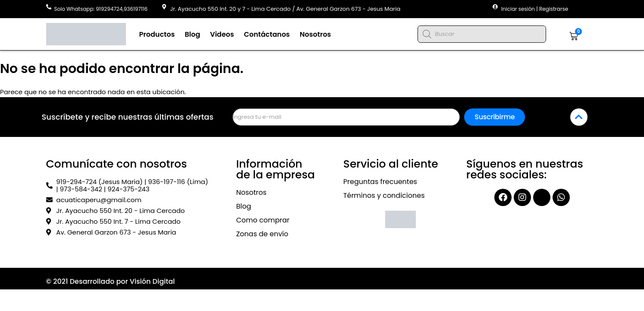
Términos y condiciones (384, 195)
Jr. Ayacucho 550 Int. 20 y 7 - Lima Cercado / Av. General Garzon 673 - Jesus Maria (285, 9)
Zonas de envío (262, 234)
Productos (157, 34)
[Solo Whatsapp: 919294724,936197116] (49, 7)
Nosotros (316, 34)
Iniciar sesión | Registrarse (535, 9)
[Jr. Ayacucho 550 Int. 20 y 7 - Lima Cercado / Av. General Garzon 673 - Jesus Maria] (164, 7)
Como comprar (263, 220)
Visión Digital (152, 281)
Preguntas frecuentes (380, 182)
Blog (192, 34)
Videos (222, 34)
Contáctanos (267, 34)
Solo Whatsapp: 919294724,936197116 (101, 9)
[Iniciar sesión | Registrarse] (495, 7)
